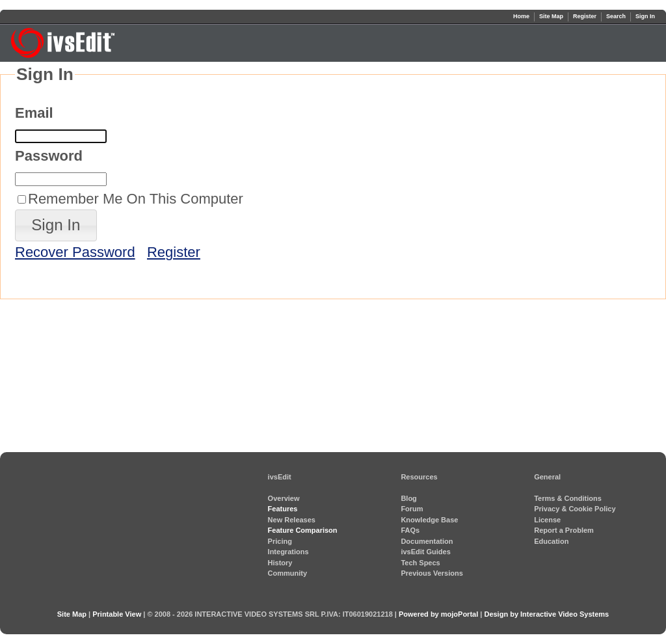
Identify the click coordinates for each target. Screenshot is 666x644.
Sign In (645, 16)
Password (49, 156)
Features (283, 509)
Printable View (117, 614)
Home (521, 16)
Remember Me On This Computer (136, 199)
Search (616, 16)
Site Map (551, 16)
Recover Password (75, 252)
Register (585, 16)
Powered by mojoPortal (438, 614)
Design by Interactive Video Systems (546, 614)
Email (34, 113)
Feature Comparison (303, 530)
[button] (56, 225)
